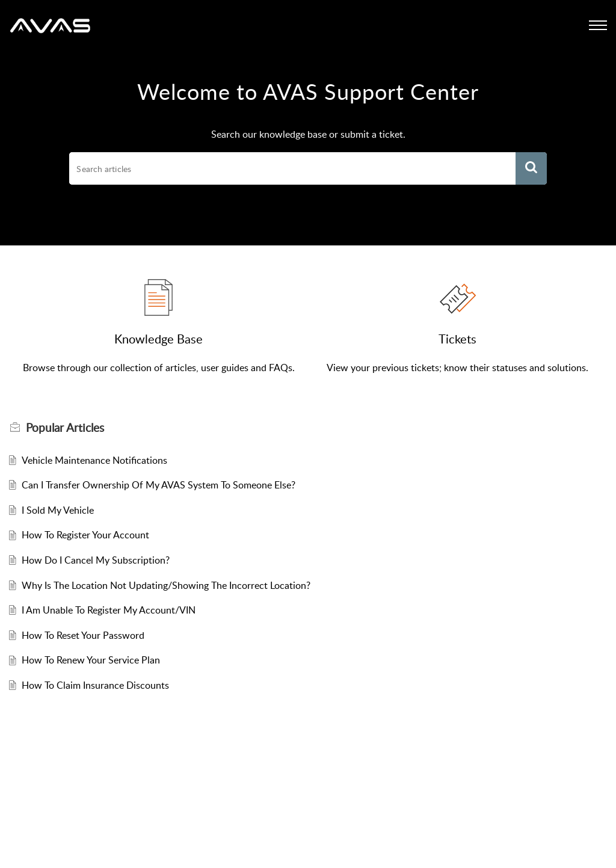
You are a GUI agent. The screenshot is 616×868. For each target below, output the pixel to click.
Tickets (457, 339)
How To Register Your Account (85, 535)
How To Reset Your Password (83, 635)
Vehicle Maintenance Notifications (94, 460)
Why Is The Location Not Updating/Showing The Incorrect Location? (166, 585)
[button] (531, 168)
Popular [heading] (65, 428)
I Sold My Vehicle (58, 510)
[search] (292, 168)
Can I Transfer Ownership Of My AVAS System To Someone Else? (159, 485)
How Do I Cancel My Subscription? (96, 560)
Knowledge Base (159, 339)
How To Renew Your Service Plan (91, 660)
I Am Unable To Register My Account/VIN (109, 610)
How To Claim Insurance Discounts (95, 685)
